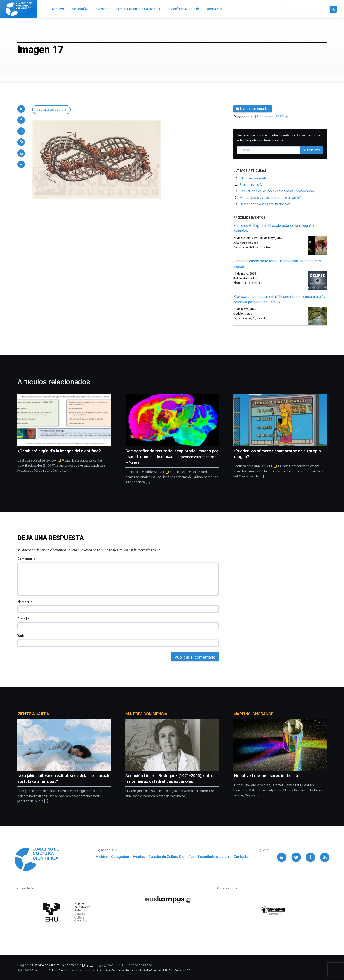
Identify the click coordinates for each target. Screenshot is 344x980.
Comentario (27, 559)
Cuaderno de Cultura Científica (51, 971)
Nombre (25, 602)
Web (21, 636)
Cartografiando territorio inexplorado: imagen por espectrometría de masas (172, 457)
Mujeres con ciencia (146, 714)
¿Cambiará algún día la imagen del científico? (59, 451)
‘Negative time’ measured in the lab (266, 776)
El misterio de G (251, 185)
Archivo (102, 857)
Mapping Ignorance (253, 714)
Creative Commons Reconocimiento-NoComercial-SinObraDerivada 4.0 (145, 971)
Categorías (120, 857)
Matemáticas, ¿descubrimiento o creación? (271, 198)
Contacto (241, 857)
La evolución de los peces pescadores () (277, 191)
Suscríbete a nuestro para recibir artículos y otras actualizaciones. (279, 138)
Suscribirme (312, 150)
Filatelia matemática (254, 178)
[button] (21, 109)
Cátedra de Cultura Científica (171, 857)
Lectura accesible (51, 110)
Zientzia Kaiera (33, 714)
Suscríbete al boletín (214, 857)
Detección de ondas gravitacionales (265, 204)
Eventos (139, 857)
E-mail (23, 619)
